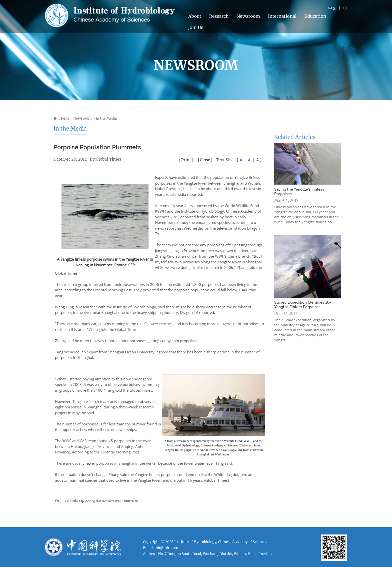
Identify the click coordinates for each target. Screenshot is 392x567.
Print (186, 160)
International (282, 16)
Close (205, 160)
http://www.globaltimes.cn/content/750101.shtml (108, 501)
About (195, 16)
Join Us (196, 27)
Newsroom (248, 16)
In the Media (106, 118)
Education (315, 16)
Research (219, 16)
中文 (332, 8)
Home (64, 118)
